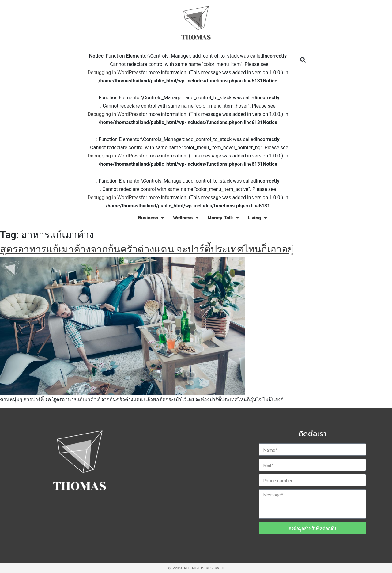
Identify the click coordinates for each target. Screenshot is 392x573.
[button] (303, 60)
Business (151, 218)
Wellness (186, 218)
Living (257, 218)
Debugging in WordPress (114, 72)
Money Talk (223, 218)
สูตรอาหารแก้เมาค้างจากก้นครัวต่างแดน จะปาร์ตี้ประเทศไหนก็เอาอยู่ (147, 249)
